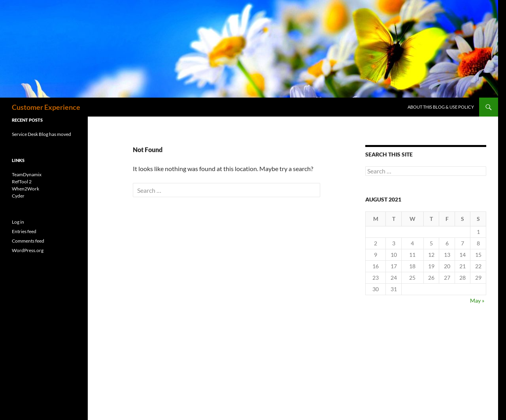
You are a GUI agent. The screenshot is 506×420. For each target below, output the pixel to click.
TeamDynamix (27, 174)
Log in (18, 222)
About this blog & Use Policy (441, 107)
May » (477, 300)
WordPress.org (28, 250)
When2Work (25, 189)
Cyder (18, 196)
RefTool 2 (22, 182)
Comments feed (28, 241)
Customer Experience (46, 107)
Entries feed (24, 231)
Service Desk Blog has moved (42, 134)
